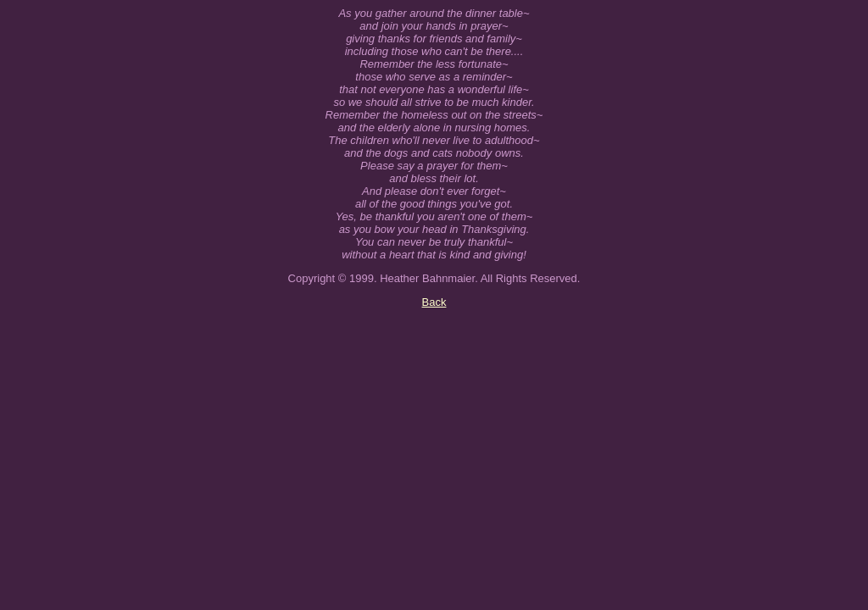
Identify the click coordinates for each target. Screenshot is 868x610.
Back (434, 302)
